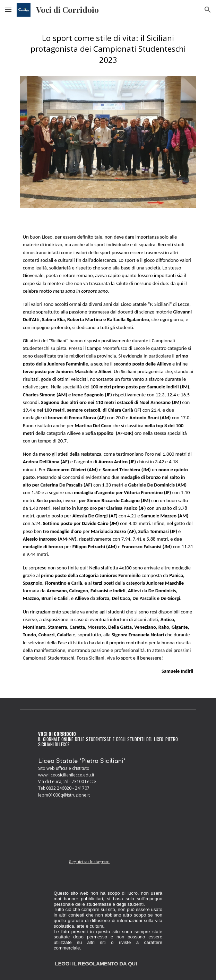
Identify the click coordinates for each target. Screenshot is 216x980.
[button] (8, 10)
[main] (108, 52)
